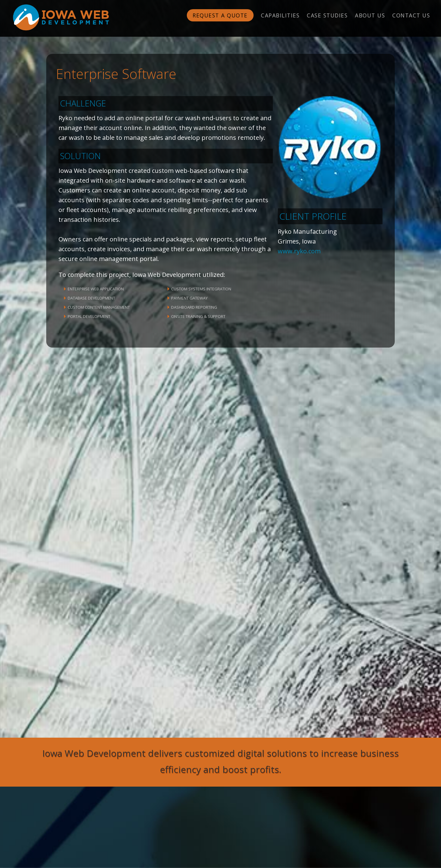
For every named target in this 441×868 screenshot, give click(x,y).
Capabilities (280, 15)
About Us (370, 15)
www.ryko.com (299, 251)
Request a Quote (220, 15)
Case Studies (327, 15)
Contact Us (411, 15)
